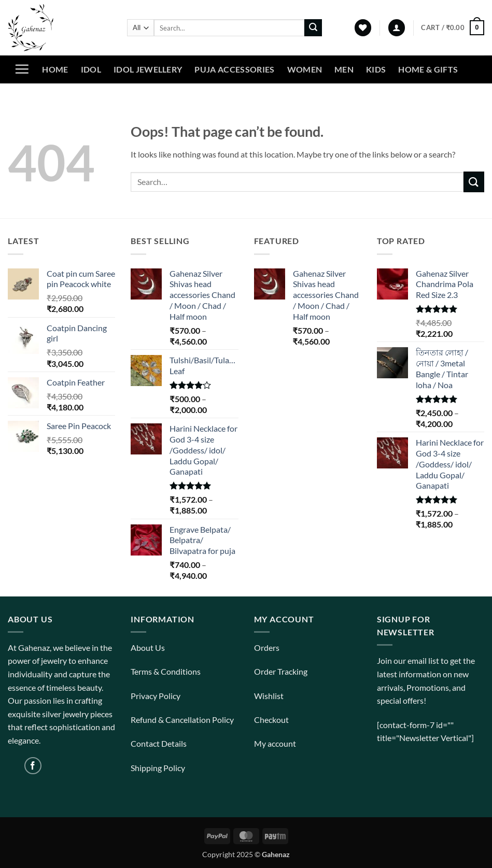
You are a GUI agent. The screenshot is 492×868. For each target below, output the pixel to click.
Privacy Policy (156, 696)
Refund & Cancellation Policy (182, 720)
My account (275, 743)
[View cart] (453, 28)
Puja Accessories (234, 69)
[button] (397, 28)
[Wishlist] (363, 28)
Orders (267, 648)
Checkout (271, 720)
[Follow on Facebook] (33, 766)
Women (305, 69)
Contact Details (159, 743)
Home (55, 69)
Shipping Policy (158, 768)
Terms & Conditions (166, 671)
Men (344, 69)
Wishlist (269, 696)
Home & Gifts (428, 69)
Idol (91, 69)
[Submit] (313, 28)
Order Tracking (281, 671)
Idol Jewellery (148, 69)
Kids (376, 69)
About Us (148, 648)
